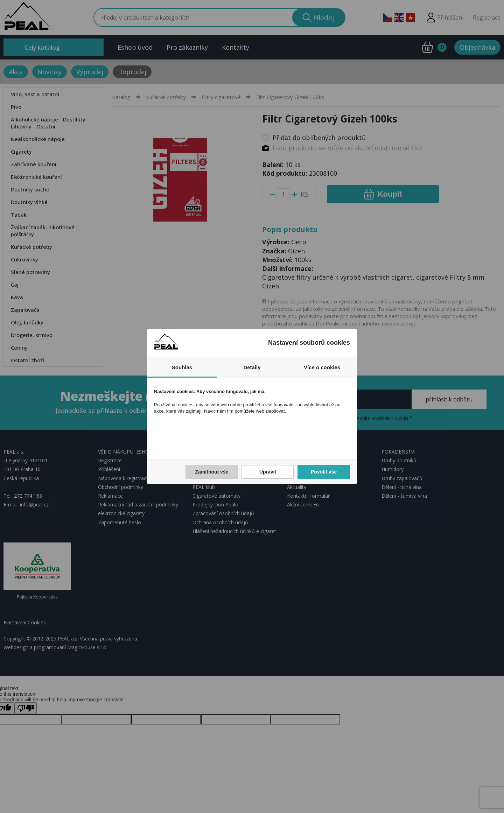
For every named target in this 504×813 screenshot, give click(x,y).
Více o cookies (322, 367)
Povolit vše (324, 472)
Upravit (268, 472)
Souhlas (182, 367)
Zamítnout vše (212, 472)
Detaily (252, 367)
